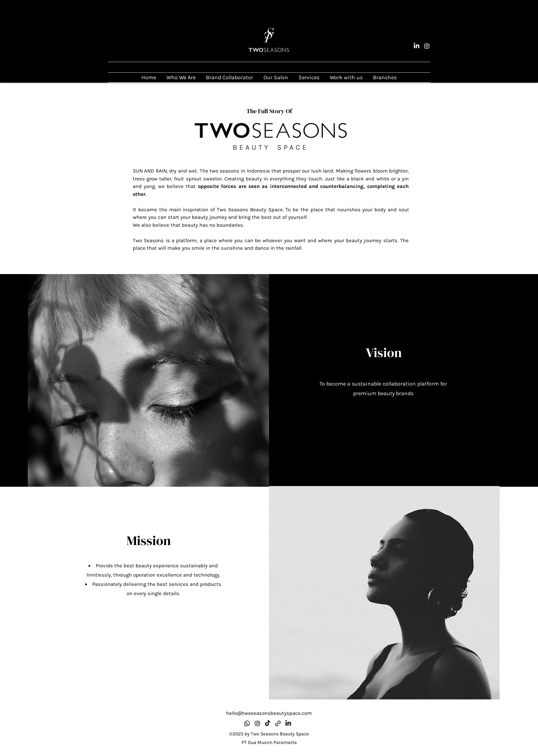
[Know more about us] (278, 723)
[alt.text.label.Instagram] (427, 46)
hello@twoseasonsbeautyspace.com (269, 713)
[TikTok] (268, 723)
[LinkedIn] (417, 46)
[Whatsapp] (247, 723)
